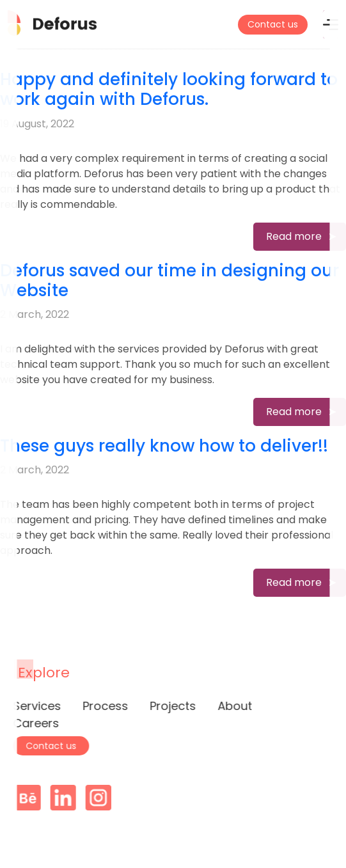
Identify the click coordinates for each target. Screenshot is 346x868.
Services (33, 706)
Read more (294, 236)
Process (101, 706)
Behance (32, 798)
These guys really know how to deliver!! (164, 446)
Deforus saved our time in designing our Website (169, 280)
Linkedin (67, 798)
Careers (32, 723)
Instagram (102, 798)
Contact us (273, 24)
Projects (169, 706)
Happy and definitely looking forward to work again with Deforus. (169, 89)
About (231, 706)
